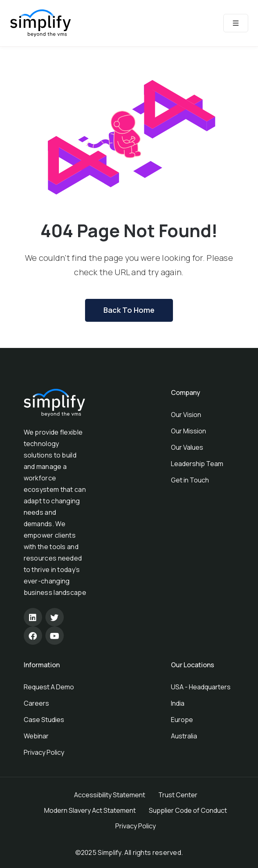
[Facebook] (33, 636)
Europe (182, 720)
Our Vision (186, 415)
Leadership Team (197, 464)
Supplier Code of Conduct (188, 810)
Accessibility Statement (110, 795)
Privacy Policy (44, 752)
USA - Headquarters (201, 687)
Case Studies (44, 720)
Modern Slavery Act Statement (90, 810)
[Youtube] (55, 636)
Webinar (36, 736)
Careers (36, 703)
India (178, 703)
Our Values (187, 447)
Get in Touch (190, 480)
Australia (184, 736)
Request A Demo (49, 687)
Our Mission (188, 431)
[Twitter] (55, 617)
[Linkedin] (33, 617)
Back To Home (129, 310)
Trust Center (178, 795)
